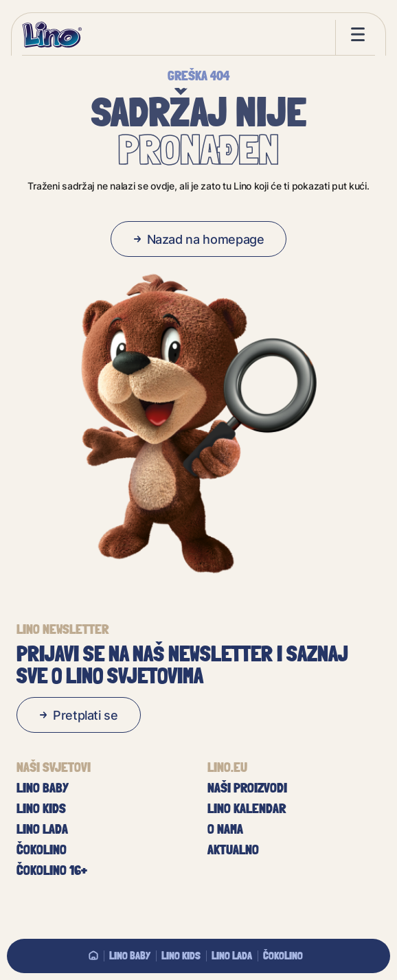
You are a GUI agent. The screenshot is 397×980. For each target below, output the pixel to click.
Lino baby (130, 955)
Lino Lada (232, 955)
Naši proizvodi (247, 788)
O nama (225, 829)
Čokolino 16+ (52, 870)
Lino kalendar (247, 808)
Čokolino (283, 955)
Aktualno (233, 850)
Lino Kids (181, 955)
